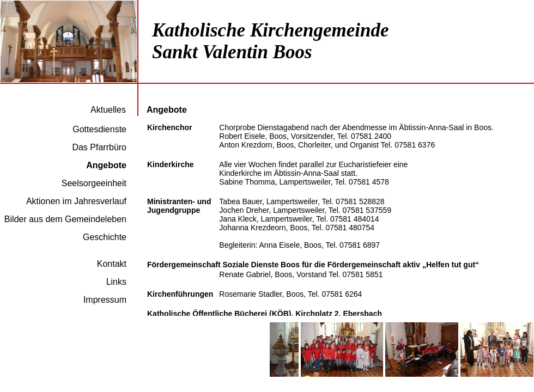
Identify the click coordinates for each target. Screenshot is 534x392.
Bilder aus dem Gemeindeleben (65, 219)
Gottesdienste (99, 129)
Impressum (105, 300)
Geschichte (105, 237)
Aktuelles (108, 110)
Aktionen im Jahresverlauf (76, 201)
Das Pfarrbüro (99, 147)
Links (116, 282)
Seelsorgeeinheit (94, 183)
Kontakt (112, 264)
